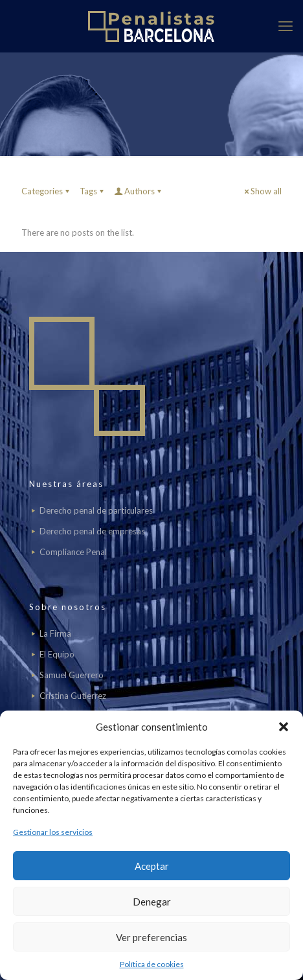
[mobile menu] (286, 26)
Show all (262, 191)
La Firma (55, 633)
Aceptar (152, 866)
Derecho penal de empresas (92, 531)
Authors (139, 191)
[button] (284, 727)
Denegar (152, 902)
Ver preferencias (151, 937)
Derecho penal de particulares (96, 510)
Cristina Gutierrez (73, 696)
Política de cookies (152, 964)
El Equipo (57, 654)
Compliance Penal (73, 552)
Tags (93, 191)
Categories (46, 191)
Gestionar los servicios (53, 832)
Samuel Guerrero (72, 675)
